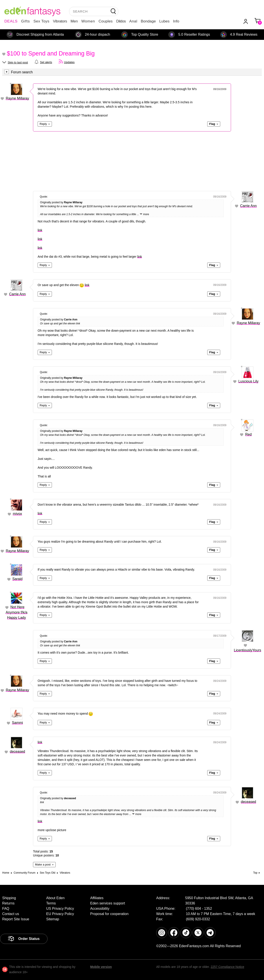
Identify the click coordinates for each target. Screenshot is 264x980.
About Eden (55, 898)
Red (248, 434)
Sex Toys (41, 21)
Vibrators (60, 21)
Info (176, 21)
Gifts (26, 21)
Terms (51, 903)
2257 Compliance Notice (227, 967)
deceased (17, 752)
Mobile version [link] (101, 967)
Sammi (17, 723)
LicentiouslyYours (247, 650)
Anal (133, 21)
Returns (8, 903)
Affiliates (97, 898)
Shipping (9, 898)
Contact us (11, 914)
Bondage (148, 21)
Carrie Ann (248, 206)
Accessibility (100, 909)
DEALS (11, 21)
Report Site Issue (16, 919)
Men (74, 21)
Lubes (164, 21)
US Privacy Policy (60, 909)
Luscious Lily (248, 381)
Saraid (17, 579)
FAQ (6, 909)
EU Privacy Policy (60, 914)
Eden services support (108, 903)
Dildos (121, 21)
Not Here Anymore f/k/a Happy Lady (17, 612)
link (40, 230)
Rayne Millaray (17, 98)
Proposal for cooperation (109, 914)
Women (88, 21)
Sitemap (53, 919)
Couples (106, 21)
